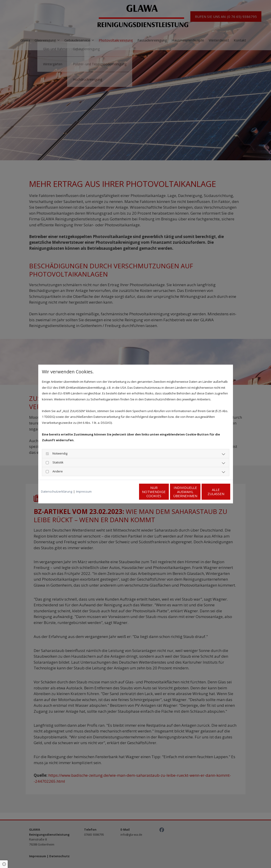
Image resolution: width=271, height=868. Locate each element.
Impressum (84, 491)
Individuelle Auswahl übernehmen (166, 492)
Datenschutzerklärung (57, 491)
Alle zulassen (209, 492)
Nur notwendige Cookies (122, 492)
